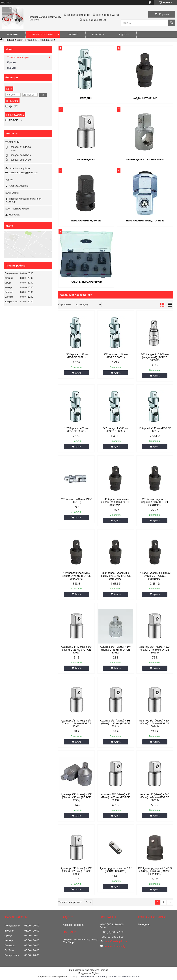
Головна (13, 34)
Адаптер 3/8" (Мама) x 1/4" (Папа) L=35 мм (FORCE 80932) (116, 650)
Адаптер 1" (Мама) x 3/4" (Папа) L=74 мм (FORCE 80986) (155, 797)
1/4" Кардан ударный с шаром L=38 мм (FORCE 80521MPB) (116, 502)
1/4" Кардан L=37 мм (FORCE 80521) (76, 356)
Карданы (86, 98)
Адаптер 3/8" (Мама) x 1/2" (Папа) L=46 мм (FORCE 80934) (155, 650)
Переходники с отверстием (145, 159)
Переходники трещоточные (145, 221)
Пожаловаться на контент (93, 977)
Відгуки (124, 34)
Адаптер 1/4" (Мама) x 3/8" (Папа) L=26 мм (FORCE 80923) (76, 650)
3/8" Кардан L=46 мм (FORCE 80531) (116, 356)
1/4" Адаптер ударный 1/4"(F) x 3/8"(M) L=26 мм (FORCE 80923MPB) (155, 871)
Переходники (86, 159)
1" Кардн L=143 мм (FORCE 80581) (155, 430)
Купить (78, 373)
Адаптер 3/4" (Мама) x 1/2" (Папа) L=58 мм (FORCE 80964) (76, 797)
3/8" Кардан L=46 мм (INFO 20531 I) (76, 501)
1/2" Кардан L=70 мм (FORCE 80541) (76, 430)
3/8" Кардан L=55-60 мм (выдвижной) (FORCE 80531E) (155, 357)
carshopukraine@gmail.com (23, 172)
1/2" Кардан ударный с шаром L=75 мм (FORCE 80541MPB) (76, 576)
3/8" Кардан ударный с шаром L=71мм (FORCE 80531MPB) (155, 502)
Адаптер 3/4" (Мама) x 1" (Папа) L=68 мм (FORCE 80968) (116, 797)
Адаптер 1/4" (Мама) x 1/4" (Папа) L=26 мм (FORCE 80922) (76, 871)
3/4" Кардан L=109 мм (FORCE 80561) (116, 430)
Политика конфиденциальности (123, 977)
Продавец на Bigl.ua (88, 973)
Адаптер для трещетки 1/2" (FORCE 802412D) (116, 870)
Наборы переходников (86, 282)
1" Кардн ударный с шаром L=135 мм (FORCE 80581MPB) (155, 576)
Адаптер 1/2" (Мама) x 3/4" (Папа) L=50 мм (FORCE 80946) (155, 723)
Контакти (98, 34)
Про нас (73, 34)
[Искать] (172, 23)
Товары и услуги (15, 40)
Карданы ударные (145, 98)
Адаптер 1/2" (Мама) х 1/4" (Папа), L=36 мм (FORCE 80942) (76, 723)
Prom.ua (104, 970)
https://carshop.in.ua (20, 168)
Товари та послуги (42, 34)
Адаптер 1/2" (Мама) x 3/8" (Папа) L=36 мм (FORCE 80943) (116, 723)
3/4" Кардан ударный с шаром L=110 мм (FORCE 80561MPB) (116, 576)
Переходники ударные (86, 221)
